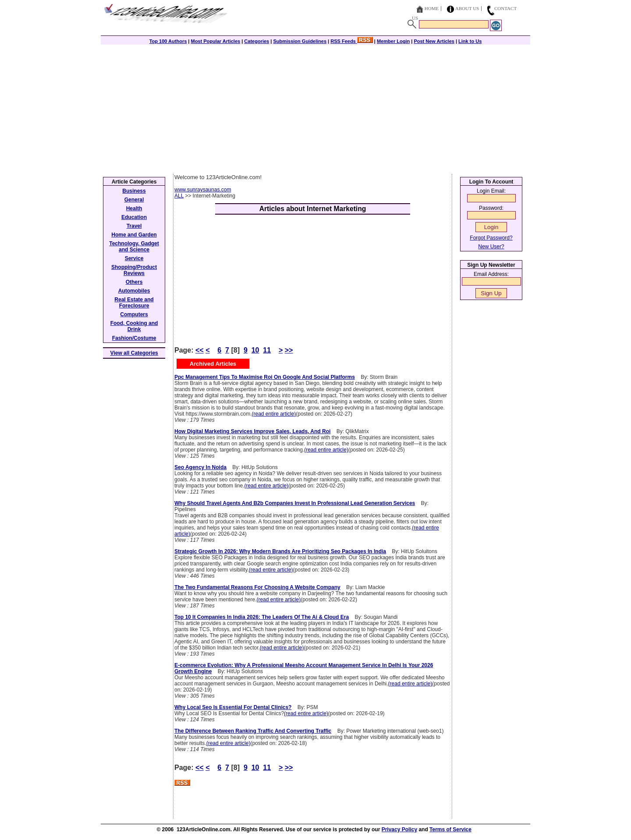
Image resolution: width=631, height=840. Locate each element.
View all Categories (134, 353)
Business (134, 191)
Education (134, 217)
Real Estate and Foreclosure (134, 303)
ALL (179, 196)
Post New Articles (434, 41)
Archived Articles (213, 364)
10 (255, 350)
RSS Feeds (352, 41)
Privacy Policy (399, 829)
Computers (134, 314)
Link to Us (470, 41)
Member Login (393, 41)
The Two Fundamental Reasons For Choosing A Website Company (257, 587)
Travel (134, 226)
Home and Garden (134, 235)
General (134, 200)
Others (134, 282)
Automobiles (134, 291)
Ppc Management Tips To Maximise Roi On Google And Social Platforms (265, 377)
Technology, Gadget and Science (134, 247)
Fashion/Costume (134, 338)
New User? (491, 247)
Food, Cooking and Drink (134, 326)
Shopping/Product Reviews (134, 270)
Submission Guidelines (300, 41)
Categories (257, 41)
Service (134, 258)
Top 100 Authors (168, 41)
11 (267, 350)
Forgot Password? (491, 238)
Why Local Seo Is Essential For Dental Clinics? (233, 707)
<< (200, 350)
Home (432, 8)
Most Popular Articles (215, 41)
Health (134, 208)
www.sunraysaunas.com (203, 190)
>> (289, 350)
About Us (467, 8)
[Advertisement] (315, 108)
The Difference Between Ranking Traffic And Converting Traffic (253, 731)
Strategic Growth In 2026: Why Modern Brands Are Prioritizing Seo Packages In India (280, 551)
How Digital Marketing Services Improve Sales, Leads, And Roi (252, 431)
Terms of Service (450, 829)
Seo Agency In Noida (200, 467)
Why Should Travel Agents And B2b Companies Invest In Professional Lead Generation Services (295, 503)
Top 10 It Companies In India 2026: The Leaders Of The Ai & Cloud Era (262, 617)
